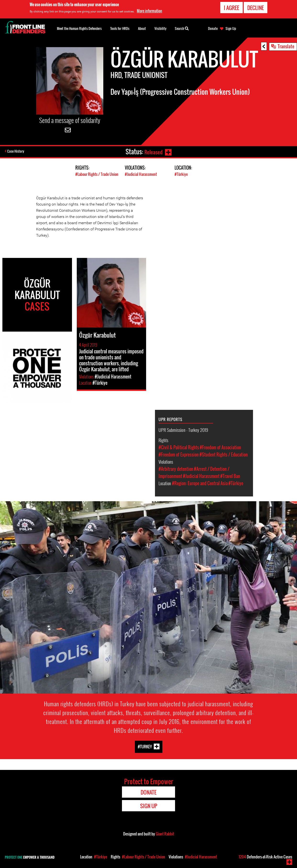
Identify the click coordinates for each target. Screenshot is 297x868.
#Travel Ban (230, 476)
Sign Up (231, 28)
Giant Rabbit (165, 834)
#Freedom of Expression (179, 455)
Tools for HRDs (120, 28)
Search (182, 28)
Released (153, 152)
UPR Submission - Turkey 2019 (183, 430)
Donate (213, 28)
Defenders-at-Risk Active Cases (265, 857)
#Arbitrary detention (176, 469)
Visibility (160, 28)
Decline (256, 8)
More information (149, 11)
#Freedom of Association (220, 447)
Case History (16, 152)
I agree (231, 8)
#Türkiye (181, 174)
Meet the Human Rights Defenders (79, 28)
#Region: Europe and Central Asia (200, 483)
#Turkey (145, 747)
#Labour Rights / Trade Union (98, 174)
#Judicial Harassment (142, 174)
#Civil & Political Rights (179, 447)
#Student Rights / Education (224, 455)
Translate (286, 46)
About (142, 28)
